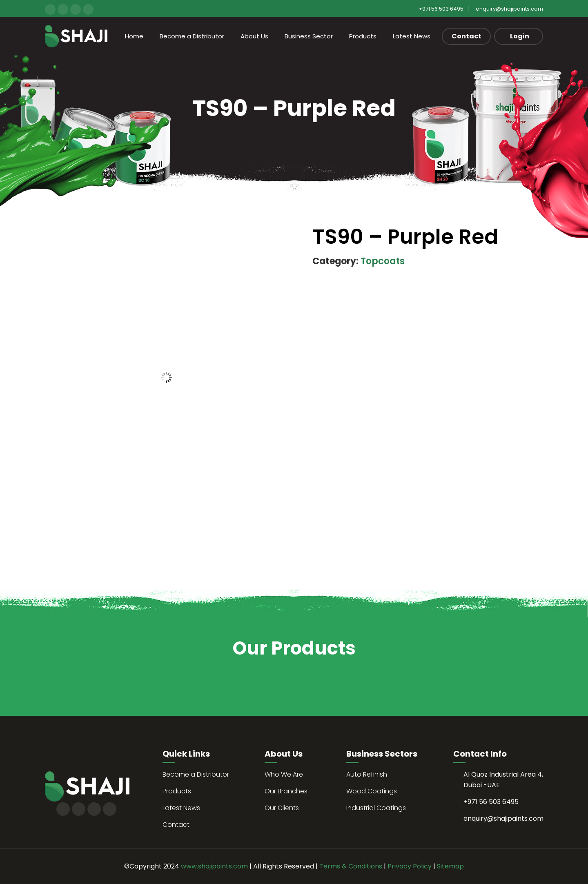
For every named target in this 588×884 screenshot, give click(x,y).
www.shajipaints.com (214, 866)
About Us (254, 36)
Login (520, 36)
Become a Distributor (192, 36)
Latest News (412, 36)
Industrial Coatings (376, 808)
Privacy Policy (410, 866)
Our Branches (286, 791)
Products (363, 36)
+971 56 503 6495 (441, 9)
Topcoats (383, 261)
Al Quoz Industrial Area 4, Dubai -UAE (503, 780)
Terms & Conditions (351, 866)
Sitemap (450, 866)
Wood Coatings (372, 791)
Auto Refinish (367, 774)
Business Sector (309, 36)
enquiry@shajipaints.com (509, 9)
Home (134, 36)
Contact (467, 36)
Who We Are (284, 774)
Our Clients (282, 808)
